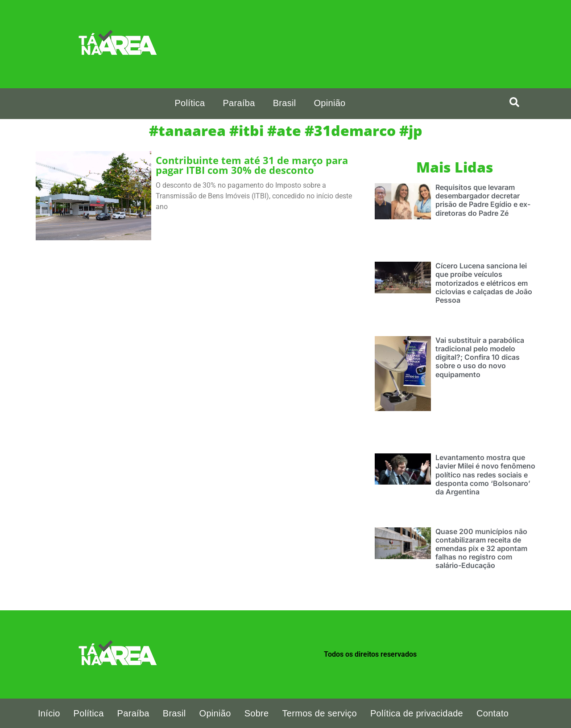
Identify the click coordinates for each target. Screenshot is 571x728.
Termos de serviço (320, 713)
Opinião (329, 103)
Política (190, 103)
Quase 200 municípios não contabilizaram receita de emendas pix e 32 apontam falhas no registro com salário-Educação (481, 549)
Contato (492, 713)
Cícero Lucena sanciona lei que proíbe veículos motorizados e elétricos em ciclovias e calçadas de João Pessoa (484, 283)
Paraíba (239, 103)
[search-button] (514, 102)
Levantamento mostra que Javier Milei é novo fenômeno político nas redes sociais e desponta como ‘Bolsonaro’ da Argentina (485, 475)
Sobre (257, 713)
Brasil (285, 103)
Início (49, 713)
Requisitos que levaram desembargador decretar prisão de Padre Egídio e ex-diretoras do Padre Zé (483, 200)
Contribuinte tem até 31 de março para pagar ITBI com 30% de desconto (252, 165)
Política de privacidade (417, 713)
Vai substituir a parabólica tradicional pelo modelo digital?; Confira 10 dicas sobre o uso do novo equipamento (480, 357)
